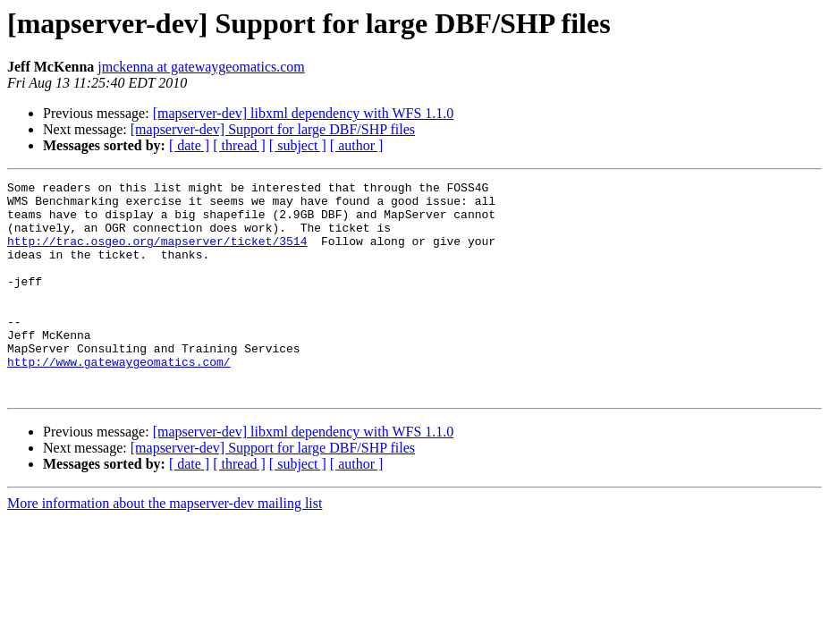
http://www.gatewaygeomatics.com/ (119, 399)
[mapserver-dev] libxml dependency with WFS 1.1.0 (304, 113)
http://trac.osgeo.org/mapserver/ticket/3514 (157, 254)
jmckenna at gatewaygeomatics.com (201, 67)
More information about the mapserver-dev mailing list (165, 546)
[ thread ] (239, 145)
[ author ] (357, 145)
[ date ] (189, 145)
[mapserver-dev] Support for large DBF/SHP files (273, 129)
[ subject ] (298, 145)
